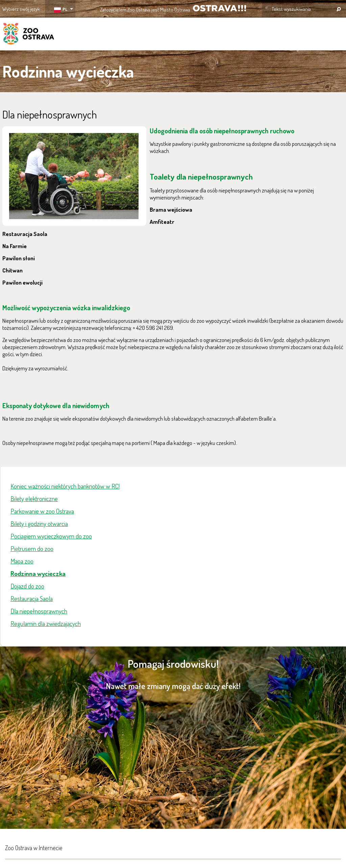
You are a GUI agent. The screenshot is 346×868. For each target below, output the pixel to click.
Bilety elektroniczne (34, 498)
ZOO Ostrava (29, 35)
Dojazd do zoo (27, 586)
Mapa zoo (22, 561)
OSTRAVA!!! (219, 8)
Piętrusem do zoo (32, 548)
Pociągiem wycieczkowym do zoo (51, 536)
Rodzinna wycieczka (38, 573)
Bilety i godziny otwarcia (39, 523)
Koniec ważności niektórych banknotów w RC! (65, 486)
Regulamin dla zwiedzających (46, 623)
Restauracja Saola (32, 598)
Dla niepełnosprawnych (39, 611)
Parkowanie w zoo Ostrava (42, 511)
